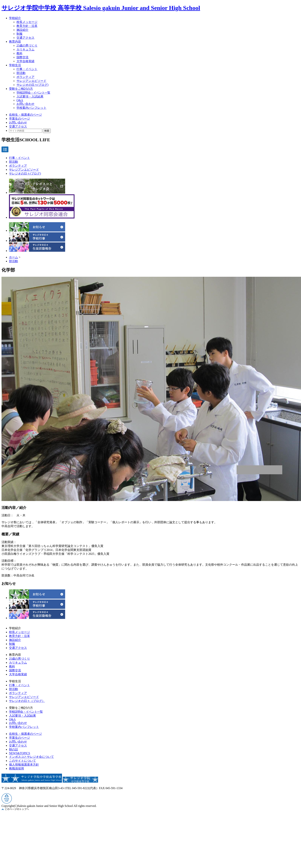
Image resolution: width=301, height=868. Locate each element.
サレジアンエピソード (31, 81)
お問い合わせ (25, 104)
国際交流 (22, 57)
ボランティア (25, 77)
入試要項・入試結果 (30, 97)
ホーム (13, 257)
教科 (19, 53)
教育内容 (15, 42)
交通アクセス (25, 38)
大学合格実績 (25, 61)
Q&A (20, 100)
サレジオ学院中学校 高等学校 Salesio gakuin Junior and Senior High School (101, 8)
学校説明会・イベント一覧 (33, 93)
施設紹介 (22, 30)
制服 (19, 34)
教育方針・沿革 (27, 26)
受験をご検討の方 (21, 89)
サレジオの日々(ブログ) (32, 85)
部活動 (21, 73)
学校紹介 (15, 18)
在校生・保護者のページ (25, 115)
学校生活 (15, 65)
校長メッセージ (27, 22)
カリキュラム (25, 49)
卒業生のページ (19, 119)
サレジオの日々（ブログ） (27, 701)
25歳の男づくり (27, 46)
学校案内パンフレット (31, 108)
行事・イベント (27, 69)
